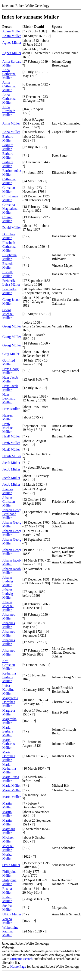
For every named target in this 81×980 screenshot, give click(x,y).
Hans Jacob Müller (10, 388)
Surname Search (21, 959)
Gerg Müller (11, 354)
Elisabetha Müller (10, 257)
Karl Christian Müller (9, 665)
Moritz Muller (7, 856)
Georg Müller (12, 326)
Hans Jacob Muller (10, 379)
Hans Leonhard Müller (9, 398)
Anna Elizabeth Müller (9, 111)
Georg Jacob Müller (11, 302)
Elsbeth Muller (7, 266)
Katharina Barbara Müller (9, 677)
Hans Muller (11, 409)
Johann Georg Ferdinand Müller (12, 514)
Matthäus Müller (9, 831)
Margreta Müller (9, 712)
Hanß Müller (11, 436)
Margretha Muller (9, 721)
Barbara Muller (8, 147)
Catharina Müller (9, 181)
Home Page (18, 966)
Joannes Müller (8, 491)
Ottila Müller (11, 865)
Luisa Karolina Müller (8, 690)
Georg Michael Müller (8, 314)
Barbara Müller (8, 138)
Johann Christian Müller (9, 502)
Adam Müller (12, 31)
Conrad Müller (7, 219)
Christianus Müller (10, 198)
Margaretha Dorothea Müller (10, 702)
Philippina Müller (9, 874)
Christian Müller (9, 190)
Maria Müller (12, 785)
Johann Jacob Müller (12, 562)
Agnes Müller (12, 43)
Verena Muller (7, 921)
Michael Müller (8, 839)
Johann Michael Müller (8, 606)
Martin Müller (7, 805)
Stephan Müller (8, 908)
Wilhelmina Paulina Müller (10, 931)
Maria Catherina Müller (9, 744)
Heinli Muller (12, 456)
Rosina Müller (7, 891)
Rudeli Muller (7, 899)
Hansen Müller (7, 417)
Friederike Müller (9, 291)
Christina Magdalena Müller (10, 209)
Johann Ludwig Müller (8, 581)
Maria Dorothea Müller (9, 756)
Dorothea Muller (9, 236)
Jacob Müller (11, 463)
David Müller (12, 228)
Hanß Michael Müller (8, 428)
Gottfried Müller (9, 362)
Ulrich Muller (12, 914)
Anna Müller (11, 123)
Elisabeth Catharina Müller (9, 247)
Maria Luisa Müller (11, 779)
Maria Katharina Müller (9, 768)
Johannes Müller (9, 616)
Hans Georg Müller (11, 371)
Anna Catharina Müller (9, 74)
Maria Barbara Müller (8, 731)
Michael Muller (8, 848)
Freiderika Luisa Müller (11, 283)
